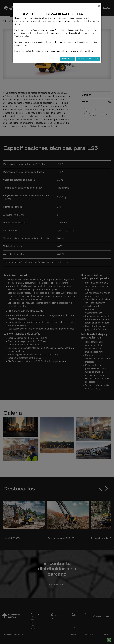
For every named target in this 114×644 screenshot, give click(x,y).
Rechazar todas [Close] (68, 59)
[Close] (99, 6)
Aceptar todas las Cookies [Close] (88, 59)
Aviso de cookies (83, 51)
